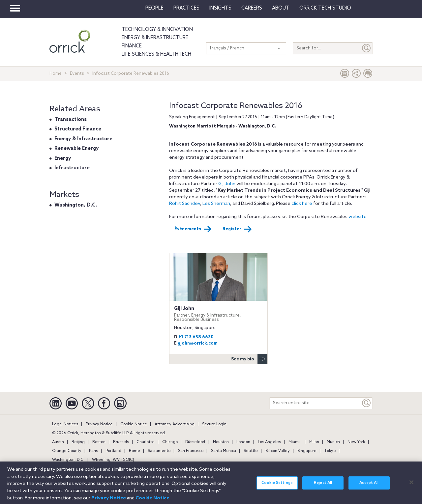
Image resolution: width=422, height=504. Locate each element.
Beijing (78, 442)
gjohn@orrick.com (198, 343)
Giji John (227, 184)
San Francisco (191, 451)
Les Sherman (216, 204)
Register (237, 229)
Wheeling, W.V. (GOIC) (113, 460)
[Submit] (367, 48)
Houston (221, 442)
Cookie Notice (134, 424)
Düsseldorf (195, 442)
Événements (193, 229)
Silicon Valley (278, 451)
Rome (135, 451)
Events (77, 74)
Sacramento (159, 451)
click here (302, 204)
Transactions (71, 120)
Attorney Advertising (175, 424)
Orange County (67, 451)
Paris (93, 451)
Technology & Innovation (157, 30)
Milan (314, 442)
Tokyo (330, 451)
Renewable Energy (76, 149)
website (358, 217)
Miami (294, 442)
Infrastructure (72, 168)
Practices (186, 8)
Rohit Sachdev (185, 204)
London (243, 442)
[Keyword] (367, 403)
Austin (58, 442)
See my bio (249, 359)
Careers (252, 8)
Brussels (121, 442)
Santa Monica (224, 451)
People (154, 8)
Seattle (251, 451)
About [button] (281, 8)
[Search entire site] (315, 403)
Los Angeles (269, 442)
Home (56, 74)
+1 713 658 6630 (196, 337)
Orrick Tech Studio (325, 8)
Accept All (369, 487)
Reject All (323, 487)
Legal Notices (65, 424)
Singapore (307, 451)
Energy (63, 158)
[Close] (411, 486)
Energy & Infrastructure (155, 38)
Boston (99, 442)
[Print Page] (368, 75)
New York (356, 442)
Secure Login (214, 424)
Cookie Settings (277, 487)
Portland (113, 451)
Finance (132, 46)
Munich (333, 442)
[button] (356, 75)
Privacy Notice (99, 424)
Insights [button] (220, 8)
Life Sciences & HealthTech (156, 54)
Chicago (170, 442)
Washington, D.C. (76, 205)
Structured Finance (78, 129)
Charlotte (146, 442)
